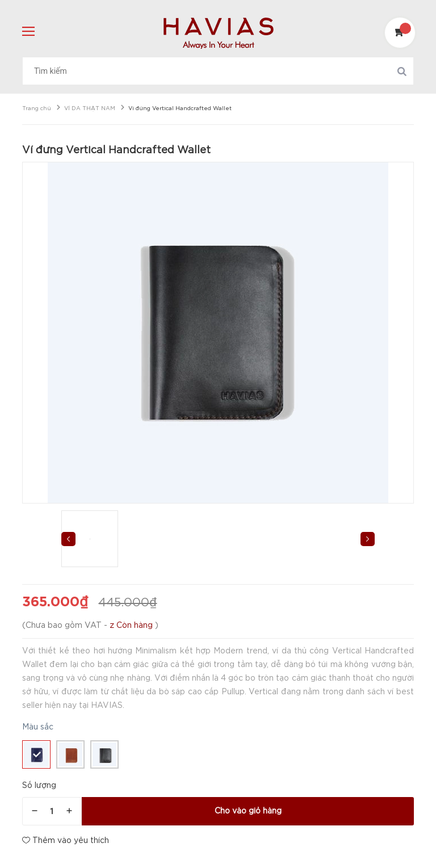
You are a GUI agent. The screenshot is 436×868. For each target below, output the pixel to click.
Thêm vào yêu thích (66, 840)
